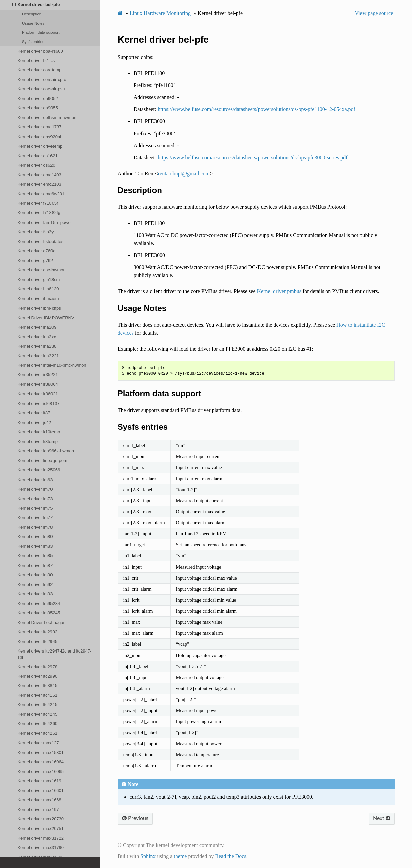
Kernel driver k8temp (37, 442)
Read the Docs (231, 856)
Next (382, 818)
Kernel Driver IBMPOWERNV (46, 318)
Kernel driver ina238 (37, 346)
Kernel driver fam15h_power (45, 222)
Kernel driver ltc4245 (37, 714)
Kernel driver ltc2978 (37, 667)
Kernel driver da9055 (37, 108)
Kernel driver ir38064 (37, 384)
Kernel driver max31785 (40, 857)
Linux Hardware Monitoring (160, 13)
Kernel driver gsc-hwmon (41, 270)
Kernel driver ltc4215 (37, 705)
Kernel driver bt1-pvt (37, 60)
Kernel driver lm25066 (39, 470)
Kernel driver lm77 (35, 517)
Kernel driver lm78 (35, 527)
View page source (374, 13)
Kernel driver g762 (35, 261)
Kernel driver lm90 (35, 575)
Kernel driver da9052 (37, 99)
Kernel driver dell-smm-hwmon (47, 118)
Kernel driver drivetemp (40, 146)
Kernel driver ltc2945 (37, 642)
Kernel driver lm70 (35, 489)
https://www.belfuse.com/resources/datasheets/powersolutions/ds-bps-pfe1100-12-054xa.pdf (256, 109)
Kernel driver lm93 (35, 594)
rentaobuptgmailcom (184, 173)
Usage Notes (33, 23)
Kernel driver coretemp (39, 70)
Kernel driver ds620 (36, 165)
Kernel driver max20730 (40, 819)
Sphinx (148, 856)
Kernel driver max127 (38, 743)
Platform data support (41, 32)
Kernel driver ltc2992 (37, 632)
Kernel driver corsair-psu (41, 89)
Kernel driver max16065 (40, 771)
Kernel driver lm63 (35, 480)
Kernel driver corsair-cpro (42, 79)
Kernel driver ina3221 (38, 356)
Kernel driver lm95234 (39, 603)
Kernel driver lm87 (35, 565)
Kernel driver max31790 (40, 847)
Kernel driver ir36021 (37, 394)
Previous (135, 818)
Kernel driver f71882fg (39, 213)
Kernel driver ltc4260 (37, 724)
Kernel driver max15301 (40, 752)
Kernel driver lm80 (35, 537)
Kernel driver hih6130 (38, 289)
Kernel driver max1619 (39, 781)
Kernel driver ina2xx (36, 337)
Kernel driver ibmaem (38, 299)
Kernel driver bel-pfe (36, 5)
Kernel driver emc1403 (39, 175)
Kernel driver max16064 (40, 762)
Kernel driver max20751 (40, 828)
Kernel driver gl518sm (38, 280)
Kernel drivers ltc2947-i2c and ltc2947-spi (54, 654)
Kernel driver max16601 (40, 791)
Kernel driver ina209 (37, 327)
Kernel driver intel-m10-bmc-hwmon (52, 365)
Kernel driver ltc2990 (37, 676)
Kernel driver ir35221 (37, 375)
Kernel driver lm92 (35, 584)
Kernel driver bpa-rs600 (40, 51)
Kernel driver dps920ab (40, 137)
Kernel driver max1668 (39, 800)
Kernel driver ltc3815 (37, 685)
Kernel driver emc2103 (39, 184)
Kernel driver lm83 (35, 546)
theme (180, 856)
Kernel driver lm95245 (39, 613)
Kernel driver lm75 (35, 508)
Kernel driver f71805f (37, 203)
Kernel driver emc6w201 (41, 194)
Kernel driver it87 (34, 413)
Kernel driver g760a (36, 251)
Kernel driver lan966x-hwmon (45, 451)
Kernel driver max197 (38, 810)
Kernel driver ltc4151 (37, 695)
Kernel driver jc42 (34, 422)
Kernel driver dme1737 (39, 127)
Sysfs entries (33, 42)
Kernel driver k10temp (39, 432)
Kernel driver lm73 (35, 499)
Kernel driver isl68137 (38, 403)
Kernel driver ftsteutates (40, 241)
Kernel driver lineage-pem (42, 461)
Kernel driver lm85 (35, 556)
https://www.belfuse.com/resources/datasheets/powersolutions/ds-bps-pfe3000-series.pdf (252, 157)
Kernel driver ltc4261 (37, 733)
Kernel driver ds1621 (37, 156)
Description (32, 14)
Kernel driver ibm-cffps (39, 308)
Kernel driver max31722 (40, 838)
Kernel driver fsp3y (35, 232)
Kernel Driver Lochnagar (41, 623)
